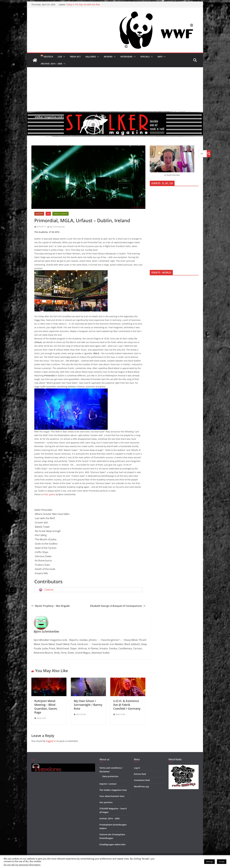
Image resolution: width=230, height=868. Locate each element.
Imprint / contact (108, 784)
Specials (145, 57)
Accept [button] (222, 862)
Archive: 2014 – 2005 (51, 64)
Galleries (91, 57)
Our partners (106, 802)
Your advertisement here (112, 796)
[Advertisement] (115, 89)
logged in (51, 741)
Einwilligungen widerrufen (113, 844)
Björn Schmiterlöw (57, 227)
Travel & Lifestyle (61, 214)
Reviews (108, 57)
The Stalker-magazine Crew (113, 790)
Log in (137, 768)
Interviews (126, 57)
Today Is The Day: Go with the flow (83, 4)
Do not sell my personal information (22, 865)
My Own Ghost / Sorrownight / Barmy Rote (88, 705)
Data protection (110, 776)
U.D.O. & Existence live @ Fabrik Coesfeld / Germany (127, 705)
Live (60, 57)
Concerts (39, 214)
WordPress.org (141, 786)
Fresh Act (75, 57)
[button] (64, 57)
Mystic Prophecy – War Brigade (51, 606)
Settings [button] (209, 862)
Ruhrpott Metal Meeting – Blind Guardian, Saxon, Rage (46, 707)
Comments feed (142, 780)
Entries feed (140, 774)
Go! (209, 154)
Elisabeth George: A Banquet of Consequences (118, 606)
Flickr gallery (49, 494)
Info (160, 57)
